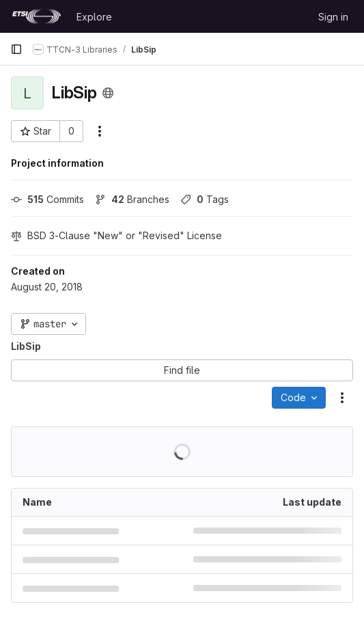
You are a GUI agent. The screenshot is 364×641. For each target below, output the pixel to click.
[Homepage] (37, 16)
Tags (205, 199)
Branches (132, 199)
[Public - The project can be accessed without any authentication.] (108, 93)
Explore (94, 17)
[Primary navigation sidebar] (16, 49)
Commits (47, 199)
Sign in (333, 17)
